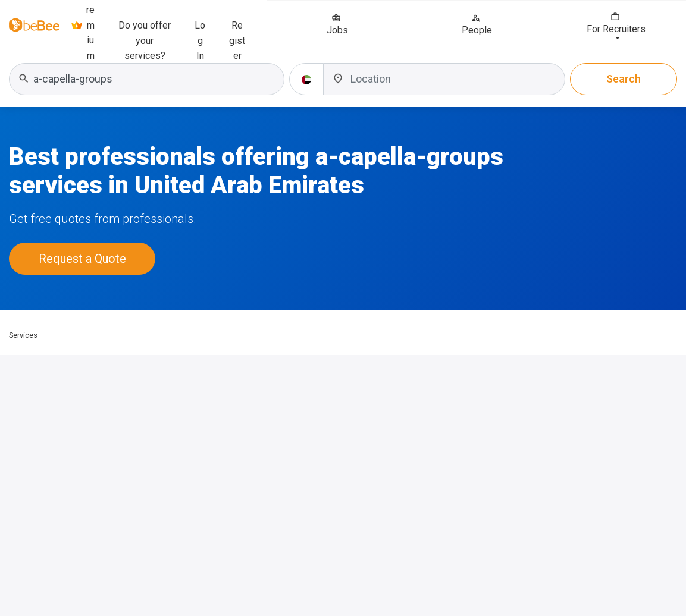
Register (237, 32)
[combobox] (147, 79)
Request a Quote (82, 259)
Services (23, 335)
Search (624, 79)
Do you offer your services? (145, 32)
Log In (200, 32)
